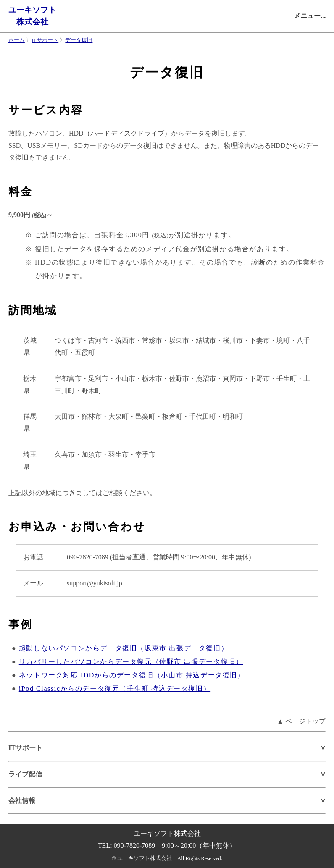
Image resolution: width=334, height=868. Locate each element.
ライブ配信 (25, 774)
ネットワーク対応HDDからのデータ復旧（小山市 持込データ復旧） (132, 675)
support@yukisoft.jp (95, 583)
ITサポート (45, 40)
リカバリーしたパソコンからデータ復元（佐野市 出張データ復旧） (131, 662)
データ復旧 (79, 40)
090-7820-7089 (88, 557)
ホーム (17, 40)
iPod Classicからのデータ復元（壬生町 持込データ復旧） (115, 688)
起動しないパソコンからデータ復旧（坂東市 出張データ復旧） (124, 648)
